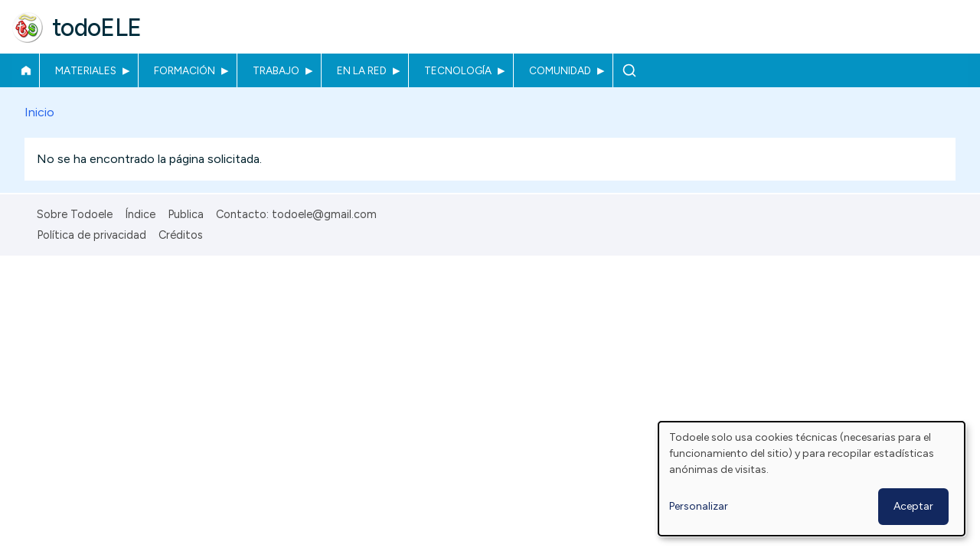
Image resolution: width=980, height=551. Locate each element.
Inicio (26, 70)
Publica (186, 214)
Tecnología (458, 70)
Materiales (86, 70)
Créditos (181, 235)
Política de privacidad (91, 235)
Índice (140, 214)
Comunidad (560, 70)
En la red (362, 70)
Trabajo (276, 70)
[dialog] (812, 479)
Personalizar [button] (699, 506)
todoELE (97, 28)
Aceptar (913, 506)
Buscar (629, 70)
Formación (185, 70)
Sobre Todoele (75, 214)
